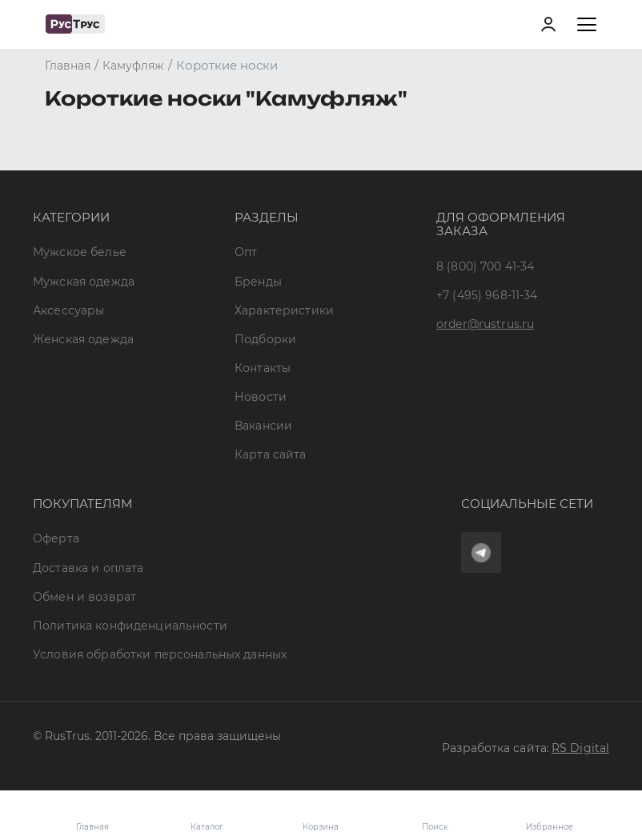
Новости (261, 397)
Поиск (435, 827)
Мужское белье (80, 252)
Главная (92, 827)
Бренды (258, 282)
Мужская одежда (84, 282)
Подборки (265, 339)
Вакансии (263, 426)
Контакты (263, 368)
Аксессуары (68, 310)
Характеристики (284, 310)
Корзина (321, 815)
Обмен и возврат (84, 597)
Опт (246, 252)
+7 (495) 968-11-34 (487, 295)
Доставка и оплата (88, 568)
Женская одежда (83, 339)
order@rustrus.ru (485, 324)
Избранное (550, 815)
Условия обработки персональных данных (160, 654)
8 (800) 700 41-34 (485, 266)
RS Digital (580, 748)
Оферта (56, 538)
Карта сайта (271, 454)
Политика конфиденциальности (130, 626)
